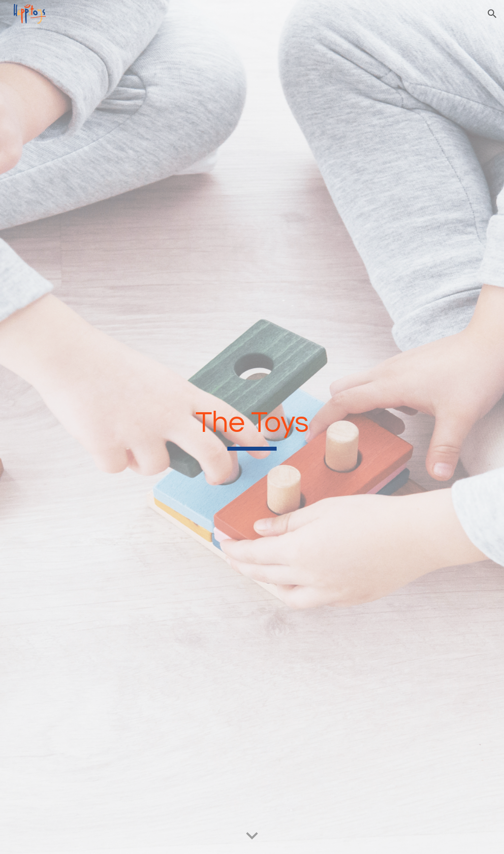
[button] (492, 14)
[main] (252, 427)
